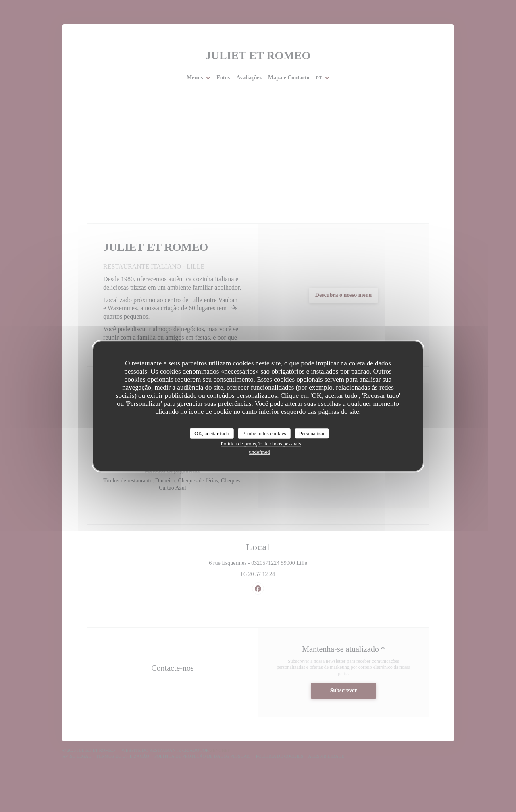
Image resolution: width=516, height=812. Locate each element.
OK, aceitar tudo (212, 433)
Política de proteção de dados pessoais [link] (261, 444)
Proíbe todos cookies (264, 433)
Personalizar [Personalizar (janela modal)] (312, 433)
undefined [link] (260, 452)
